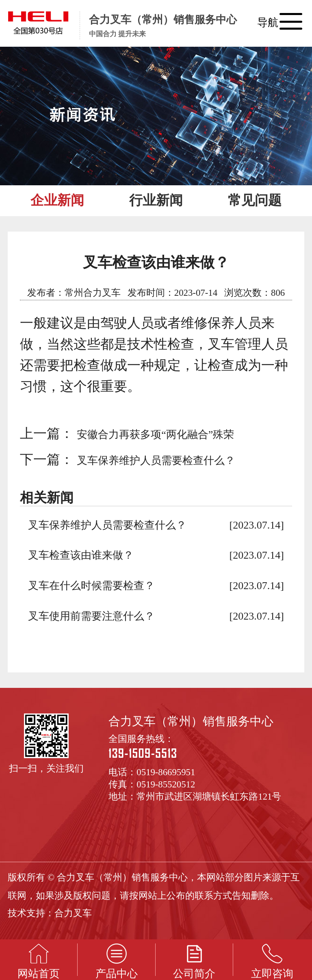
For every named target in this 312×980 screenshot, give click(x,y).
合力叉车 (73, 913)
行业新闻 (156, 200)
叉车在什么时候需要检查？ (91, 586)
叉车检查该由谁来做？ (81, 555)
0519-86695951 (166, 772)
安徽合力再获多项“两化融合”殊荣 (155, 435)
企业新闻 (57, 200)
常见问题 (255, 200)
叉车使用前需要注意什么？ (91, 616)
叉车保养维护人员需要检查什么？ (156, 461)
